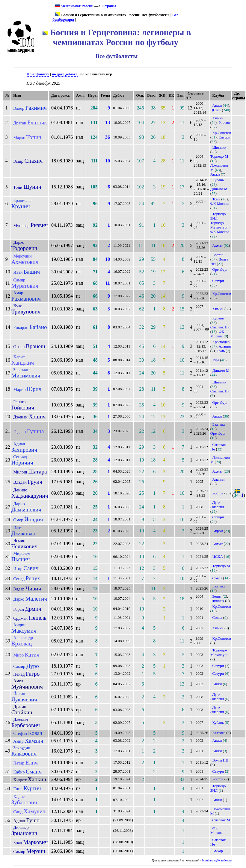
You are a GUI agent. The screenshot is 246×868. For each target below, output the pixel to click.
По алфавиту (38, 74)
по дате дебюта (65, 74)
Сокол (217, 578)
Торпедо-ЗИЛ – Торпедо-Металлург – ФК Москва (221, 223)
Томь (216, 199)
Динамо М (219, 189)
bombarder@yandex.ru (217, 860)
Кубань (218, 180)
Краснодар (221, 342)
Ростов (224, 123)
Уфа (216, 360)
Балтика (219, 424)
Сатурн (225, 137)
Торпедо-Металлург (219, 652)
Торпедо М (219, 156)
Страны (109, 6)
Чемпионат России (74, 6)
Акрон (217, 531)
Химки (218, 118)
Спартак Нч (220, 327)
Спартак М (221, 820)
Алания (225, 346)
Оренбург (220, 269)
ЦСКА (216, 110)
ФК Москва (220, 204)
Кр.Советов (222, 133)
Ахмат (217, 246)
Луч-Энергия (217, 505)
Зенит (217, 596)
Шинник (219, 147)
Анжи (217, 106)
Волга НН (220, 760)
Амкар (217, 851)
